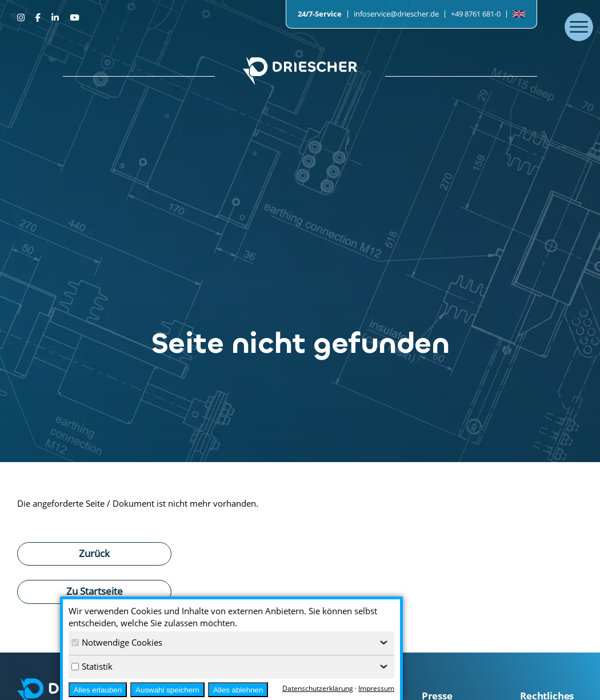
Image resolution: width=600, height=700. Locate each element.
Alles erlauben (98, 690)
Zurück (94, 553)
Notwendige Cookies (117, 642)
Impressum (376, 688)
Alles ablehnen (238, 690)
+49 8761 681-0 (476, 14)
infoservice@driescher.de (396, 14)
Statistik (92, 666)
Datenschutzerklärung (318, 688)
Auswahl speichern (167, 690)
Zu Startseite (95, 591)
